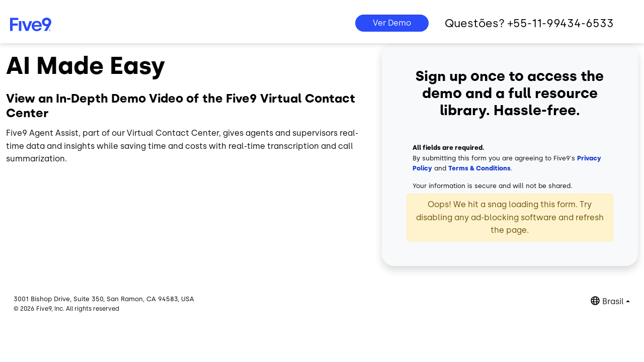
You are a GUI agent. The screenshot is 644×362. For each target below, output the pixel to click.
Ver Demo (392, 23)
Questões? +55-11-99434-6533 (529, 23)
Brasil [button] (613, 301)
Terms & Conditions (479, 168)
